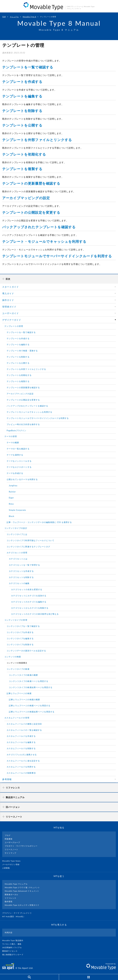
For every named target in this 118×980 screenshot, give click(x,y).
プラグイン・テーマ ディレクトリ (18, 913)
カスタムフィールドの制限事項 (21, 773)
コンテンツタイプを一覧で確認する (23, 626)
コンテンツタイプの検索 (18, 669)
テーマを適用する (15, 455)
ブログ (8, 835)
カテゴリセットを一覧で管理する (24, 565)
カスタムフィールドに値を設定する (23, 761)
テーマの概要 (13, 443)
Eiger (11, 498)
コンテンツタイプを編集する (20, 638)
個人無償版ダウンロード (14, 955)
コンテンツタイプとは (17, 534)
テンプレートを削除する (22, 111)
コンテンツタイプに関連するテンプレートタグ (28, 547)
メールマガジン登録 (12, 864)
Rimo (11, 504)
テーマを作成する (15, 473)
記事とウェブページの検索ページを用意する (30, 706)
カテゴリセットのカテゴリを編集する (29, 602)
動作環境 (9, 902)
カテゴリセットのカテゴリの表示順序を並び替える (35, 614)
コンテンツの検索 (13, 657)
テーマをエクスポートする (19, 467)
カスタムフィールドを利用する (21, 767)
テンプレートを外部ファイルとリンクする (37, 140)
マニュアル (14, 17)
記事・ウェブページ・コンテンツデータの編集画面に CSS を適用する (39, 522)
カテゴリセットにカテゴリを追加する (29, 596)
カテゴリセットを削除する (21, 577)
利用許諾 (9, 933)
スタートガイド (10, 287)
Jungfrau (13, 486)
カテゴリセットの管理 (17, 553)
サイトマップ (10, 853)
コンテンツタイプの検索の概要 (23, 675)
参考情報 (7, 779)
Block (12, 516)
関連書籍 (9, 839)
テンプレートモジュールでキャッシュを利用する (29, 412)
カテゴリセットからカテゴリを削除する (30, 608)
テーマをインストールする (19, 461)
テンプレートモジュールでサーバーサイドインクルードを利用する (57, 256)
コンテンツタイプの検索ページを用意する (29, 681)
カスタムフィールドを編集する (21, 742)
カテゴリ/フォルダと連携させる (22, 755)
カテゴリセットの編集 (19, 583)
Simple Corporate (17, 510)
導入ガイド (8, 293)
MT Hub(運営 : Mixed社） (15, 917)
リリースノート (11, 849)
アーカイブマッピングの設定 (26, 198)
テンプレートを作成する (22, 82)
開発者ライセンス (11, 951)
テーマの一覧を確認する (18, 449)
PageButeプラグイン (16, 430)
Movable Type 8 (29, 17)
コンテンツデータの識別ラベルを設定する (26, 651)
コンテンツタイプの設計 (16, 528)
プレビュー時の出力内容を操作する (23, 424)
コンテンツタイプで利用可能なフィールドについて (30, 540)
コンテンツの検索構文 (17, 663)
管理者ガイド (9, 307)
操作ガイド (8, 300)
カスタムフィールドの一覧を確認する (24, 730)
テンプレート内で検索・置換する (22, 351)
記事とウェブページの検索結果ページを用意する (32, 712)
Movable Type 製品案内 (14, 940)
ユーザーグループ (12, 842)
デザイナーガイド (12, 320)
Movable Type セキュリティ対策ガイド (22, 905)
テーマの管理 (11, 436)
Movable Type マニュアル (16, 884)
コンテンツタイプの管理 (16, 620)
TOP (4, 17)
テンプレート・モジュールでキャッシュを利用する (44, 241)
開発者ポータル (11, 895)
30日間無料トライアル (13, 947)
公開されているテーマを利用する (22, 479)
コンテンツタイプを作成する (20, 632)
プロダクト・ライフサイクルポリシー (21, 846)
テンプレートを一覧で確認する (28, 67)
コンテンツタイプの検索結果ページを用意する (31, 687)
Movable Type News (13, 861)
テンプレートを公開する (22, 125)
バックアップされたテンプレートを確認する (39, 227)
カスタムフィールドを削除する (21, 748)
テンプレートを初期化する (24, 154)
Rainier (12, 492)
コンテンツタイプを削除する (20, 644)
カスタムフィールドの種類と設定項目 (24, 724)
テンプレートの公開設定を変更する (31, 212)
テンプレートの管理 (14, 326)
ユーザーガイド (10, 313)
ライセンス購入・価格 (13, 944)
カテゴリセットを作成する (21, 571)
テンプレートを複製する (22, 169)
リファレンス (10, 898)
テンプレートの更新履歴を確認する (31, 183)
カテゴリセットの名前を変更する (27, 589)
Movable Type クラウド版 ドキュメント (22, 887)
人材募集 (7, 868)
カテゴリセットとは (18, 559)
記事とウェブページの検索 (19, 693)
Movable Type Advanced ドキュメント (22, 891)
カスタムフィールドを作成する (21, 736)
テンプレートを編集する (22, 96)
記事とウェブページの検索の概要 (24, 700)
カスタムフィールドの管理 (17, 718)
